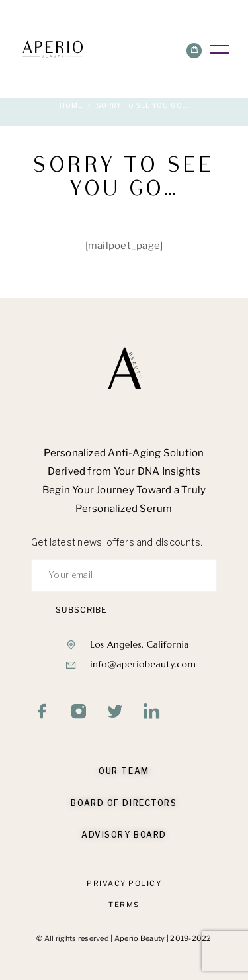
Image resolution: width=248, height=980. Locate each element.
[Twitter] (115, 712)
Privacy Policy (124, 883)
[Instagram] (79, 712)
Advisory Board (124, 835)
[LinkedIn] (152, 712)
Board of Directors (124, 803)
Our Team (124, 771)
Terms (124, 905)
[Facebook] (43, 712)
